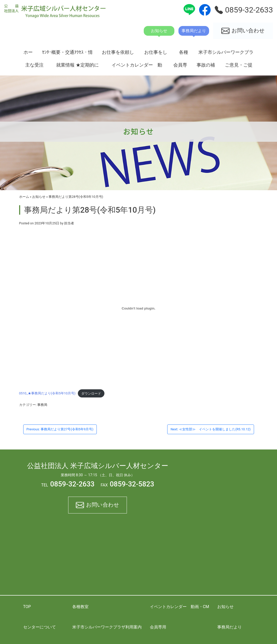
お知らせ (39, 197)
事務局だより (230, 627)
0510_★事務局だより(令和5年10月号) (47, 394)
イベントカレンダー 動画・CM (137, 67)
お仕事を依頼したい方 (118, 54)
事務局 (42, 405)
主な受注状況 (34, 67)
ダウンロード (91, 394)
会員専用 (180, 67)
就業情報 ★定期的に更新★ (77, 67)
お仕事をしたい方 (156, 54)
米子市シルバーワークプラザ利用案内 (226, 54)
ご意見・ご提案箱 (239, 67)
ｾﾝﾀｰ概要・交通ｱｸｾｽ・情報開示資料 (67, 54)
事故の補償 (206, 67)
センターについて (40, 627)
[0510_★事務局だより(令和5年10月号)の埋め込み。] (139, 308)
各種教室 (184, 54)
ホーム (28, 54)
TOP (27, 607)
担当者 (69, 223)
